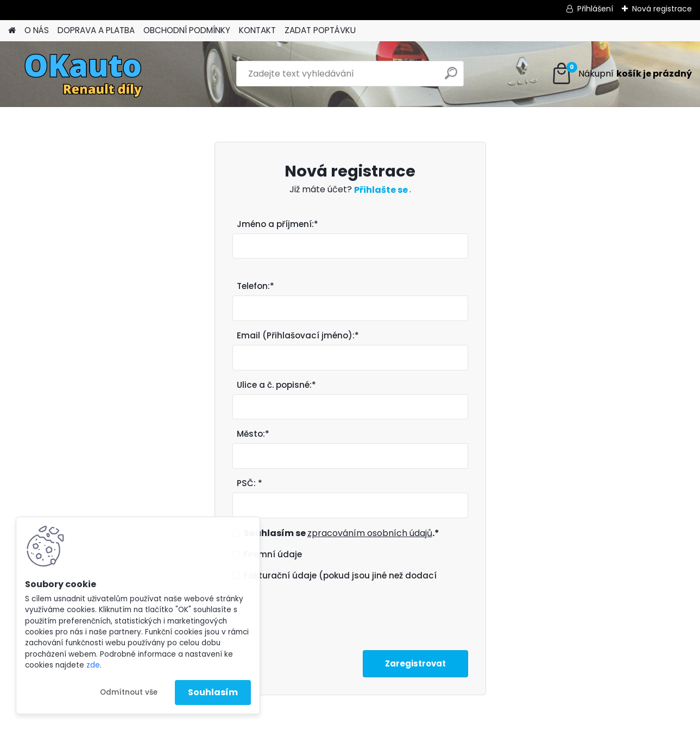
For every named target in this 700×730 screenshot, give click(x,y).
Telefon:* (256, 286)
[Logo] (83, 74)
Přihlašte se (382, 190)
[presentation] (315, 613)
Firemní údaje (273, 554)
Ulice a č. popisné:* (276, 385)
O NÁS (37, 30)
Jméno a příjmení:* (278, 224)
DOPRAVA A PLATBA (96, 30)
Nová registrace (662, 9)
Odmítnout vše (129, 692)
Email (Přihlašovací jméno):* (298, 335)
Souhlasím (213, 692)
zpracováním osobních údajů (370, 533)
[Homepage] (12, 31)
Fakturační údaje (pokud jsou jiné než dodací (340, 575)
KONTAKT (257, 30)
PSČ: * (250, 483)
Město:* (253, 434)
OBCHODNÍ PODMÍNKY (187, 30)
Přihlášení (595, 9)
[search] (451, 77)
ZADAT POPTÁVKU (320, 30)
